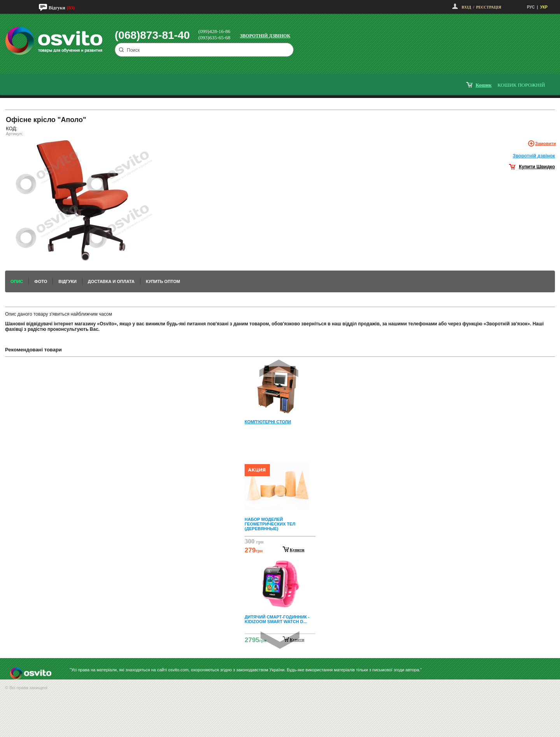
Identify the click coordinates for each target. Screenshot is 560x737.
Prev (279, 368)
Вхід (466, 7)
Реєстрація (488, 7)
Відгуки (57, 8)
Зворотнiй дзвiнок (534, 156)
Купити (297, 550)
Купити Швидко (537, 167)
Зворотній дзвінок (265, 36)
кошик (484, 85)
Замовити (545, 143)
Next (280, 640)
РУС (531, 7)
